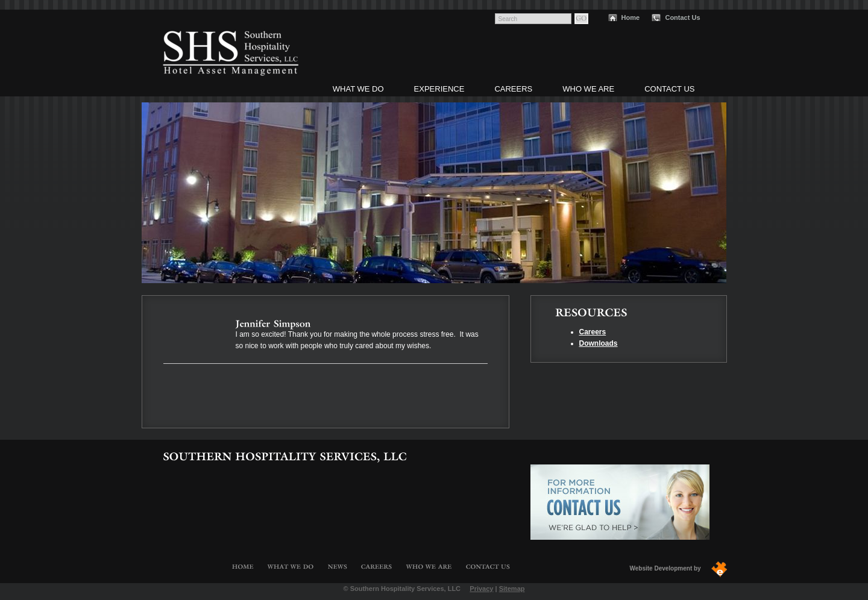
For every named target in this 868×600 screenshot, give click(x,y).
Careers (513, 89)
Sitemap (512, 589)
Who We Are (588, 89)
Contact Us (682, 17)
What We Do (358, 89)
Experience (439, 89)
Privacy (481, 589)
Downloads (599, 343)
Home (631, 17)
